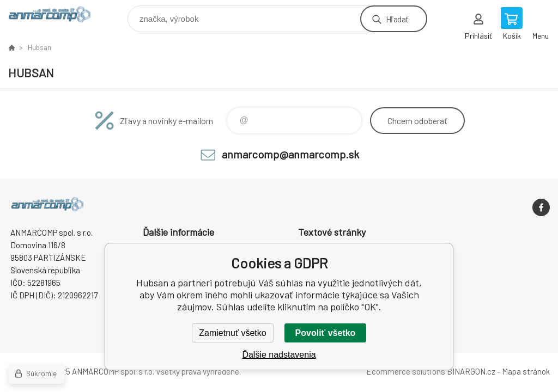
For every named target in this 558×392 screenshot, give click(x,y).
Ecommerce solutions (406, 371)
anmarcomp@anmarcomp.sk (290, 154)
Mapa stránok (526, 371)
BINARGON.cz (471, 371)
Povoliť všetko (326, 333)
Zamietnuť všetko (232, 333)
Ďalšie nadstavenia (279, 355)
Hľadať (397, 19)
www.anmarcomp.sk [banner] (56, 16)
